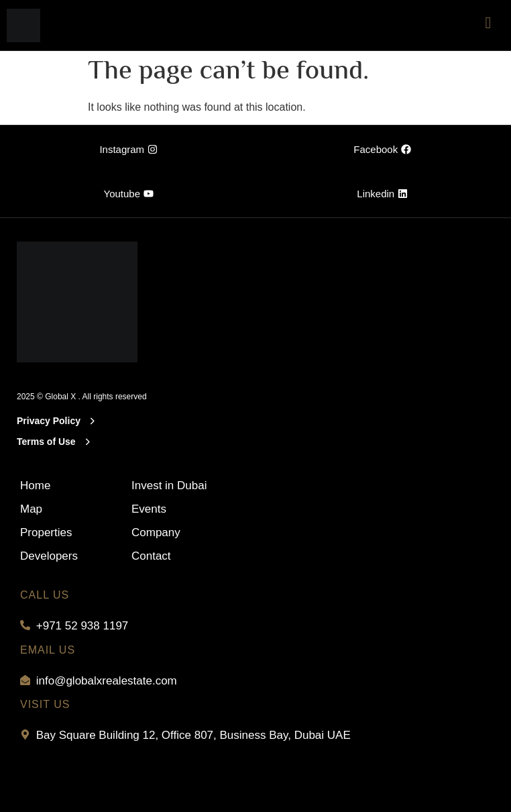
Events (149, 509)
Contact (151, 556)
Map (31, 509)
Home (35, 486)
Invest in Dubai (169, 486)
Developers (49, 556)
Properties (46, 532)
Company (156, 532)
